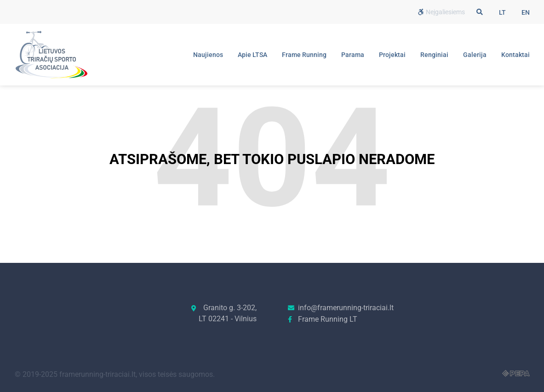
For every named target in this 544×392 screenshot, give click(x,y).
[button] (480, 12)
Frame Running (304, 55)
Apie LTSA (252, 55)
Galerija (475, 55)
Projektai (392, 55)
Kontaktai (515, 55)
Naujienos (208, 55)
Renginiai (434, 55)
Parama (353, 55)
